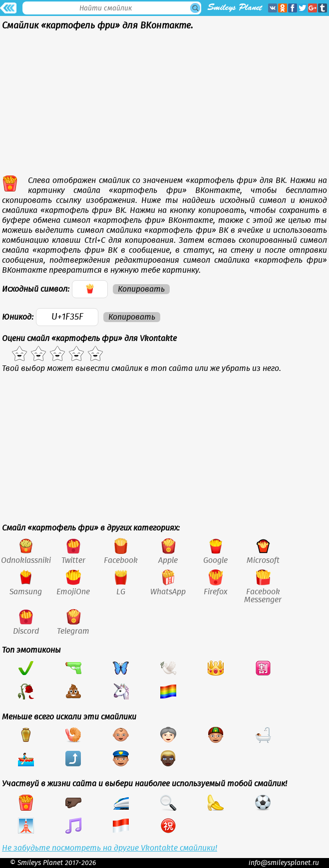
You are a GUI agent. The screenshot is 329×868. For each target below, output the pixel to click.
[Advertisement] (164, 106)
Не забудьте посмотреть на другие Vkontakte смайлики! (110, 848)
